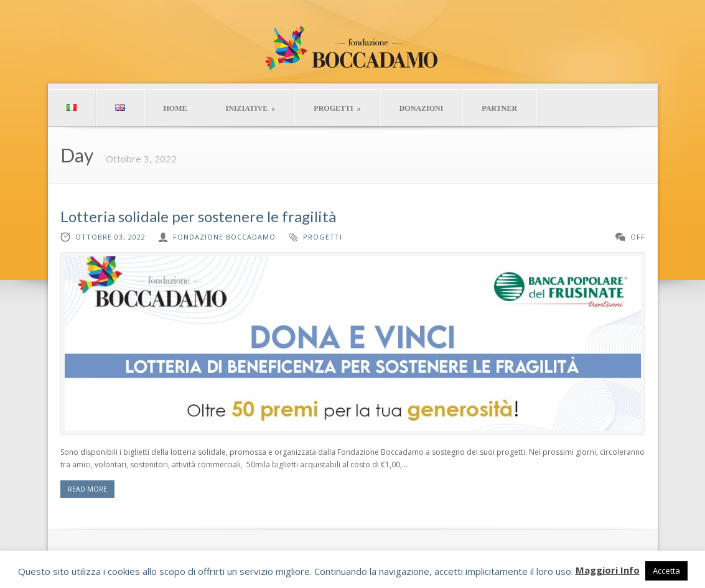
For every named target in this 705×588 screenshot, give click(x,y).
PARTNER (499, 108)
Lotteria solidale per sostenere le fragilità (198, 216)
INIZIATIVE (251, 108)
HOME (175, 108)
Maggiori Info (608, 570)
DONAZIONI (422, 108)
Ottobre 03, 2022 (110, 237)
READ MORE (87, 489)
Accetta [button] (666, 571)
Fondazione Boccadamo (224, 237)
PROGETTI (337, 108)
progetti (323, 237)
